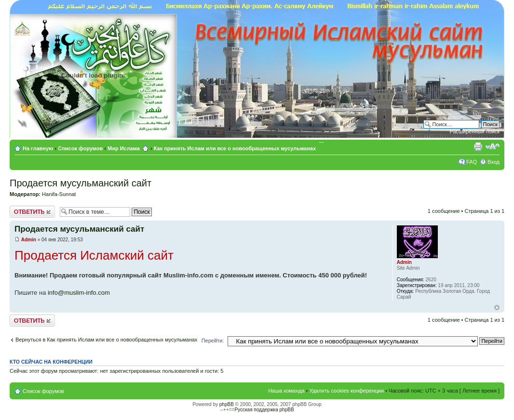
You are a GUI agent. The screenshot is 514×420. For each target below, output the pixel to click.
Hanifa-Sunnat (59, 194)
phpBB (227, 404)
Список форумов (80, 148)
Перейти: (213, 341)
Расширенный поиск (474, 131)
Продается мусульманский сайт (81, 183)
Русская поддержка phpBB (264, 410)
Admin (29, 240)
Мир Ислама (124, 148)
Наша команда (286, 391)
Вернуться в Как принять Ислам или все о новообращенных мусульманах (106, 340)
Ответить (32, 212)
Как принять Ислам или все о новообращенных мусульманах (235, 148)
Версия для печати (478, 146)
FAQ (472, 162)
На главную (39, 148)
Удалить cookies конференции (347, 391)
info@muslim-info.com (79, 293)
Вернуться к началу (497, 308)
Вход (494, 162)
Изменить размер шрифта (493, 146)
